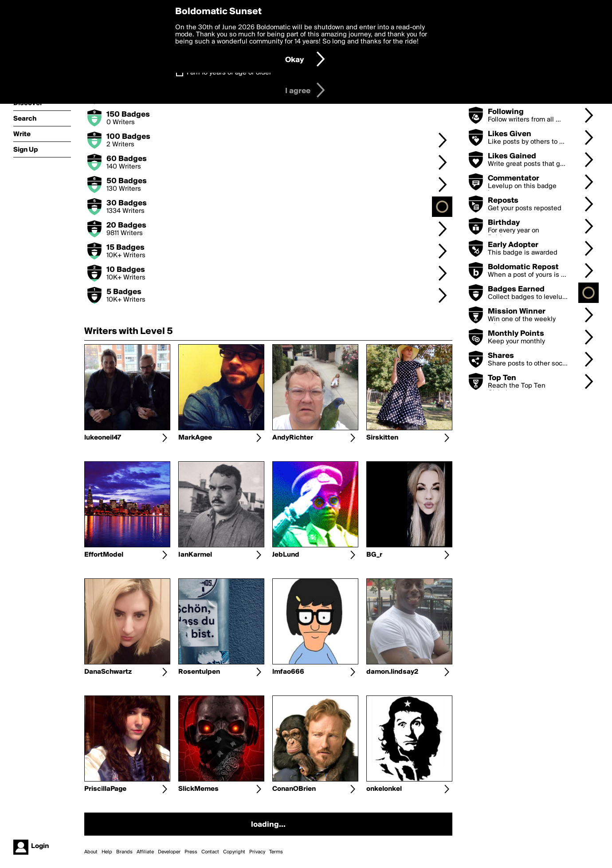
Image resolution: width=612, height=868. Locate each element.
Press (191, 852)
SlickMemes (198, 789)
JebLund (286, 555)
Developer (169, 852)
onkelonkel (384, 789)
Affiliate (145, 852)
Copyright (234, 852)
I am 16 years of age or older (229, 73)
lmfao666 (288, 672)
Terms (276, 852)
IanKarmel (195, 555)
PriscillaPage (105, 789)
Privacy (257, 852)
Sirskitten (382, 438)
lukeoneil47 (103, 438)
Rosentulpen (199, 672)
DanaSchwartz (108, 672)
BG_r (374, 555)
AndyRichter (293, 438)
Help (107, 852)
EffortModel (104, 555)
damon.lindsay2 (392, 672)
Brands (124, 852)
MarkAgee (195, 438)
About (91, 852)
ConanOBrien (294, 789)
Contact (210, 852)
